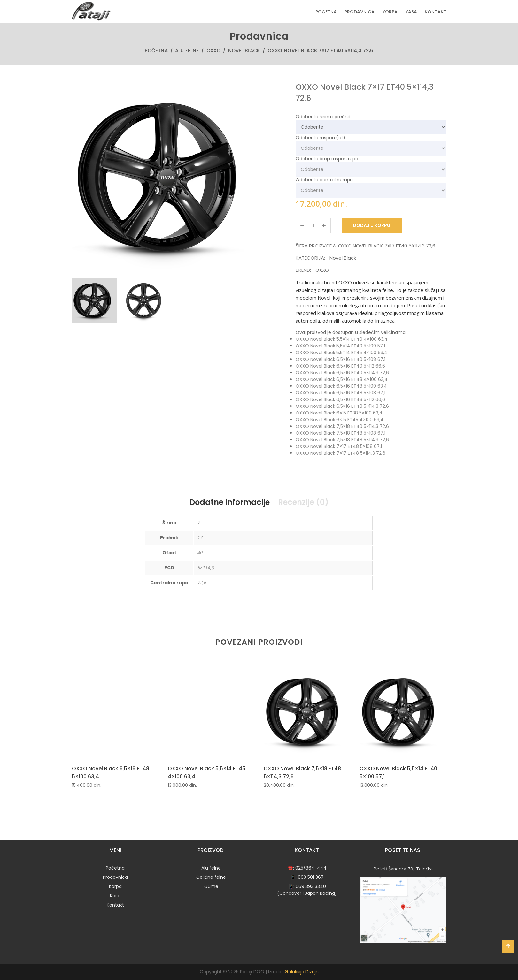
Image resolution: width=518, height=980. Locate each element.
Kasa (411, 12)
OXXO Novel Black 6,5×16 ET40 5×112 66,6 (340, 366)
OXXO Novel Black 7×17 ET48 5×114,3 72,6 (340, 453)
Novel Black (244, 51)
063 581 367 (311, 877)
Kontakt (436, 12)
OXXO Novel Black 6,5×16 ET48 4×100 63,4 (342, 379)
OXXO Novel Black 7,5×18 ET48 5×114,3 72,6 (342, 440)
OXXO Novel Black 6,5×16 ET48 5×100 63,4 (341, 386)
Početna (326, 12)
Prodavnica (360, 12)
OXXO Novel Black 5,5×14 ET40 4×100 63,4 (342, 339)
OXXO (213, 51)
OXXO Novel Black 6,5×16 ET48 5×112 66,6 (340, 399)
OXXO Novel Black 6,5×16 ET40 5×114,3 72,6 (342, 373)
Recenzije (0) (303, 502)
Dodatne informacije (230, 502)
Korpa (390, 12)
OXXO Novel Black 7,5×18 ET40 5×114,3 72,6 (342, 426)
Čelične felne (211, 877)
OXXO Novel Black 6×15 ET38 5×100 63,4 (339, 413)
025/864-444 (311, 868)
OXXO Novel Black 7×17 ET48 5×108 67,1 (339, 446)
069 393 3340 (311, 886)
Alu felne (187, 51)
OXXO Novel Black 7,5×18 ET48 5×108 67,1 (340, 433)
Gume (211, 886)
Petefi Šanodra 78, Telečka (403, 869)
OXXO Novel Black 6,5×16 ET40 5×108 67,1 (340, 359)
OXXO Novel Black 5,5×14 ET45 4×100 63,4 (341, 353)
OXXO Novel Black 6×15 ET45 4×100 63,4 (340, 420)
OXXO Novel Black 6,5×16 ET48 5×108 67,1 (340, 393)
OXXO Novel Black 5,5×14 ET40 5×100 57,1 (340, 346)
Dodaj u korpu (372, 225)
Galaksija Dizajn (302, 972)
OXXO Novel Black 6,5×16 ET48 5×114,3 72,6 (342, 406)
